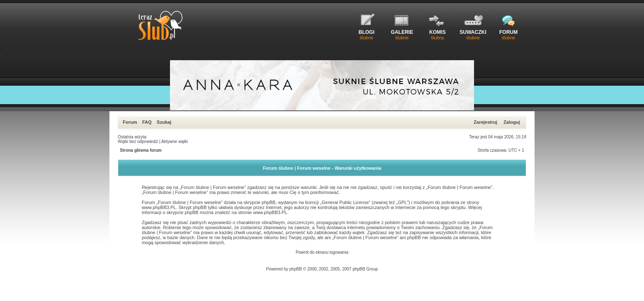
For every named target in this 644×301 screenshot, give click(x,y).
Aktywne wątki (174, 142)
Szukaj (164, 122)
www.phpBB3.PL (159, 207)
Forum (130, 122)
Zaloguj (512, 122)
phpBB (296, 269)
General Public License (345, 202)
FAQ (147, 122)
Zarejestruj (485, 122)
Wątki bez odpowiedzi (138, 142)
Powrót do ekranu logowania (322, 252)
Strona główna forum (141, 150)
